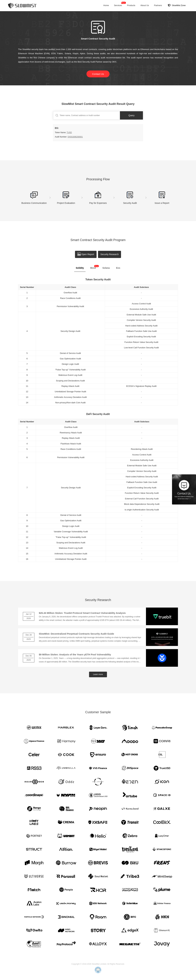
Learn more (98, 674)
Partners (158, 5)
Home (106, 5)
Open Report (86, 254)
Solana (106, 268)
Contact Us (98, 74)
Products (131, 5)
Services (118, 5)
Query (132, 115)
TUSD (69, 133)
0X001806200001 (75, 137)
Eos (118, 268)
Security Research (110, 254)
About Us (145, 5)
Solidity (80, 268)
